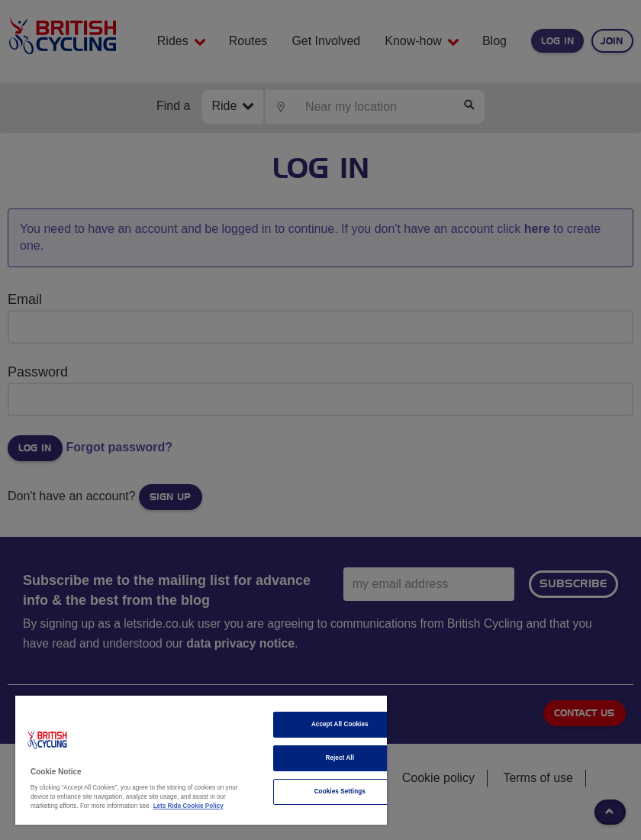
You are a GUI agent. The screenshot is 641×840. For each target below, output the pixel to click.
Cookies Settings (340, 792)
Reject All (340, 758)
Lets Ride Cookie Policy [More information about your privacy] (188, 806)
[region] (201, 760)
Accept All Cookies (340, 724)
